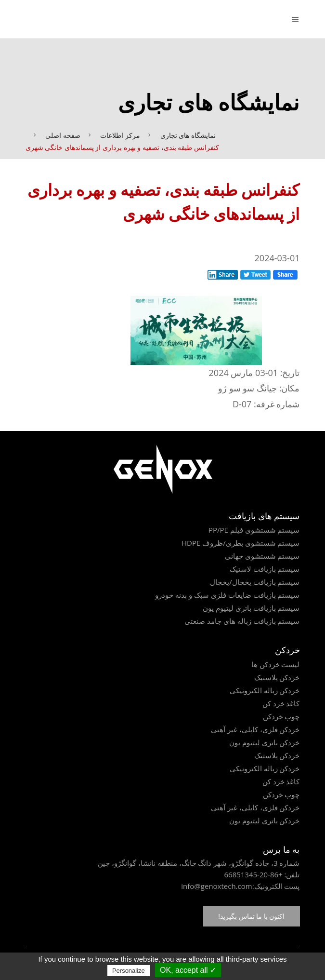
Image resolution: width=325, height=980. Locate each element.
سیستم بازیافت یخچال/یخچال (255, 582)
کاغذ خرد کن (281, 703)
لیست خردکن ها (276, 664)
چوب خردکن (281, 716)
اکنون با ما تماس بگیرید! (251, 916)
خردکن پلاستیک (277, 677)
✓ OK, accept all (188, 970)
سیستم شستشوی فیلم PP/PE (254, 530)
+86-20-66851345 (253, 874)
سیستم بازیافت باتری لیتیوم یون (251, 608)
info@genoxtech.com (216, 886)
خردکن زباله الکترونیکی (265, 690)
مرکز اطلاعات (120, 135)
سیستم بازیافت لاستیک (265, 569)
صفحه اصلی (63, 135)
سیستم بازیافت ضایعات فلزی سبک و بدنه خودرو (227, 595)
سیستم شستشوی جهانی (262, 556)
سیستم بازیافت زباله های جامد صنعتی (242, 621)
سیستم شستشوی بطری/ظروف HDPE (241, 543)
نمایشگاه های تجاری (188, 135)
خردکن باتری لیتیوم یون (265, 742)
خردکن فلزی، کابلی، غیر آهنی (255, 729)
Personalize (129, 971)
